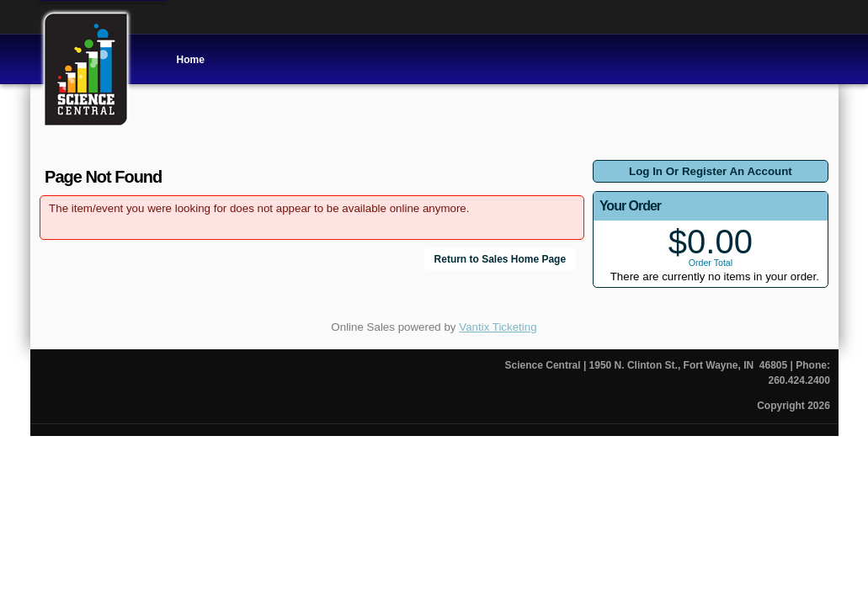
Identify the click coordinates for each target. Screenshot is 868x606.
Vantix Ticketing (498, 327)
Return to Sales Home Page (501, 259)
